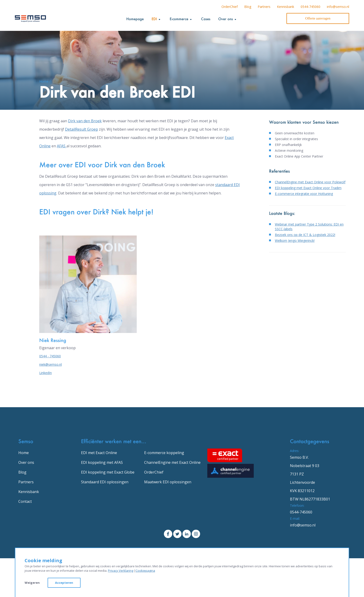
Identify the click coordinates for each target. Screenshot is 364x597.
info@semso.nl (338, 7)
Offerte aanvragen (318, 18)
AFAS (62, 146)
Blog (248, 7)
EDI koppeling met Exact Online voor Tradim (308, 188)
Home (24, 453)
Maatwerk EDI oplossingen (168, 482)
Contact (25, 501)
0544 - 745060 (50, 356)
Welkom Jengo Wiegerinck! (295, 240)
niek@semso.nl (50, 364)
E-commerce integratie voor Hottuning (304, 194)
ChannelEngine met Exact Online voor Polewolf (310, 182)
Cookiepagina (145, 571)
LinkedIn (45, 373)
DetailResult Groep (81, 129)
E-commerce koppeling (164, 453)
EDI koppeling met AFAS (102, 462)
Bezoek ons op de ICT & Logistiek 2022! (305, 235)
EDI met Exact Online (99, 453)
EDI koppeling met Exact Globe (108, 472)
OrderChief (230, 7)
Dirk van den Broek (85, 121)
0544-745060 (310, 7)
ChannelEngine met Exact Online (172, 462)
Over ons (26, 462)
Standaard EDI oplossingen (105, 482)
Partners (264, 7)
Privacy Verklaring (121, 571)
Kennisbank (286, 7)
